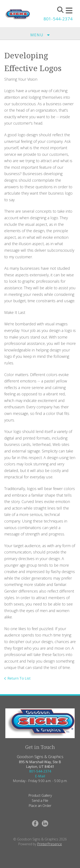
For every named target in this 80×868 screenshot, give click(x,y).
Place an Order (40, 806)
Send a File (40, 801)
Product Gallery (40, 795)
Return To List (19, 678)
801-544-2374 (58, 19)
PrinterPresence (49, 844)
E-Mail (40, 776)
